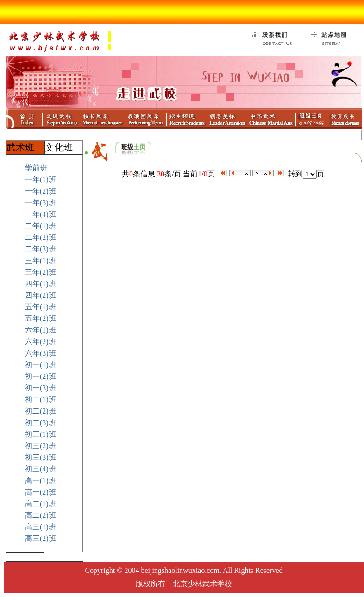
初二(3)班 (41, 423)
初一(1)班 (41, 365)
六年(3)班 (41, 353)
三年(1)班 (41, 261)
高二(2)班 (41, 515)
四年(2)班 (41, 295)
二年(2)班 (41, 237)
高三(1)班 (41, 527)
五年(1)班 (41, 307)
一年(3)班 (41, 203)
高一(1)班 (41, 481)
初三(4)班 (41, 469)
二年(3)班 (41, 249)
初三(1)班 (41, 434)
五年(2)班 (41, 318)
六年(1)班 (41, 330)
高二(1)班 (41, 504)
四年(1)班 (41, 284)
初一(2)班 (41, 376)
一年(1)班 (41, 179)
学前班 (36, 168)
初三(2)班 (41, 446)
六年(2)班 (41, 342)
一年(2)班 (41, 191)
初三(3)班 (41, 457)
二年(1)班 (41, 226)
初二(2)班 (41, 411)
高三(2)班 (41, 538)
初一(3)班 (41, 388)
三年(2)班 (41, 272)
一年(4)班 (41, 214)
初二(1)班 (41, 399)
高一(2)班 (41, 492)
